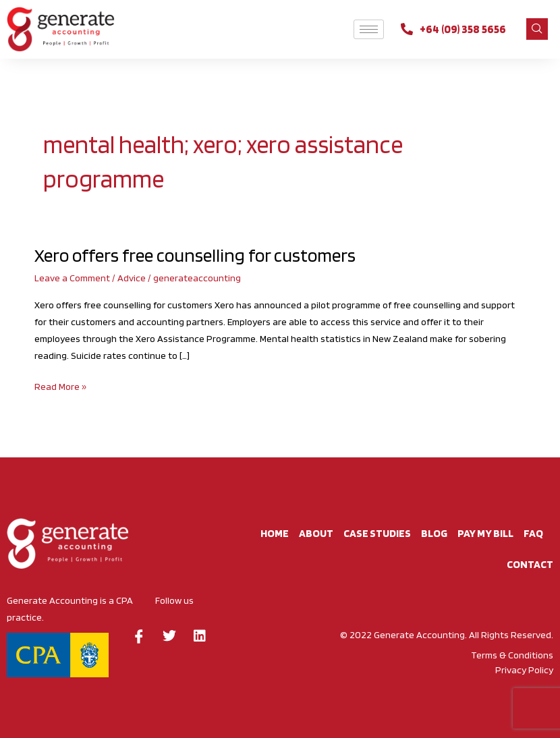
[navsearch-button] (537, 29)
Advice (132, 278)
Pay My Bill (485, 533)
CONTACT (530, 564)
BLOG (434, 533)
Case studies (377, 533)
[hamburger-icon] (369, 29)
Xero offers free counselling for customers (195, 255)
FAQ (533, 533)
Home (275, 533)
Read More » (60, 386)
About (316, 533)
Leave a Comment (72, 278)
